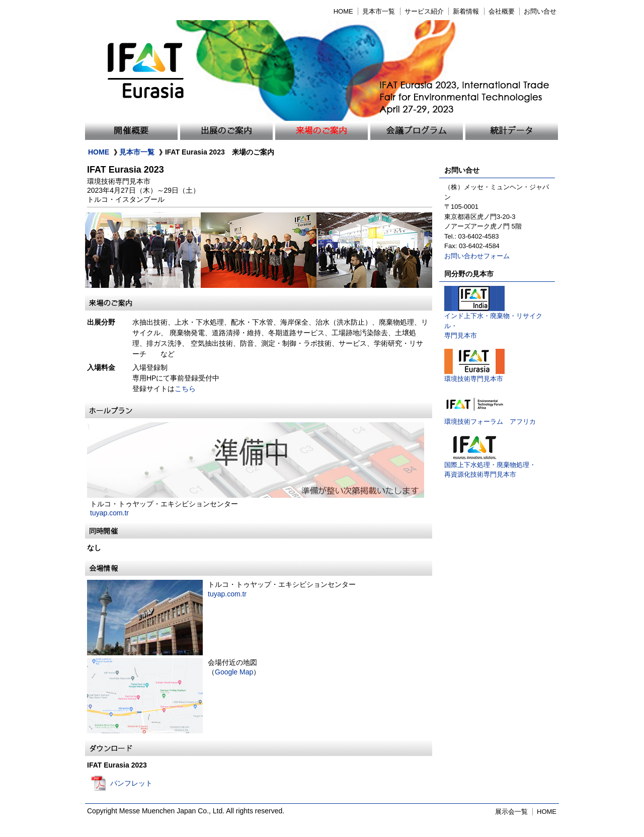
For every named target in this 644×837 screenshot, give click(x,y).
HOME (343, 11)
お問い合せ (540, 11)
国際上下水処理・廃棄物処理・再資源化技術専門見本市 (490, 466)
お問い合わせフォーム (477, 256)
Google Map (234, 672)
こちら (185, 389)
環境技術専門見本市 (474, 375)
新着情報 (466, 11)
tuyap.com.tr (109, 513)
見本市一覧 (379, 11)
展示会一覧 (511, 812)
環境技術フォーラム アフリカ (490, 418)
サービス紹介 (424, 11)
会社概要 (502, 11)
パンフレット (131, 783)
